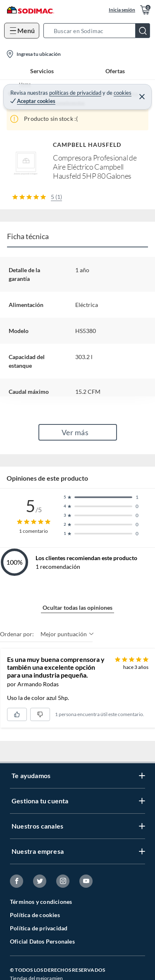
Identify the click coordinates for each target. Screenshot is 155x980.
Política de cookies (35, 915)
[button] (99, 31)
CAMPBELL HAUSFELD (87, 145)
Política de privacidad (39, 928)
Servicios (42, 71)
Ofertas (115, 71)
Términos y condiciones (41, 902)
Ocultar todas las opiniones (77, 607)
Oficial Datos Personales (42, 941)
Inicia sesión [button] (122, 10)
